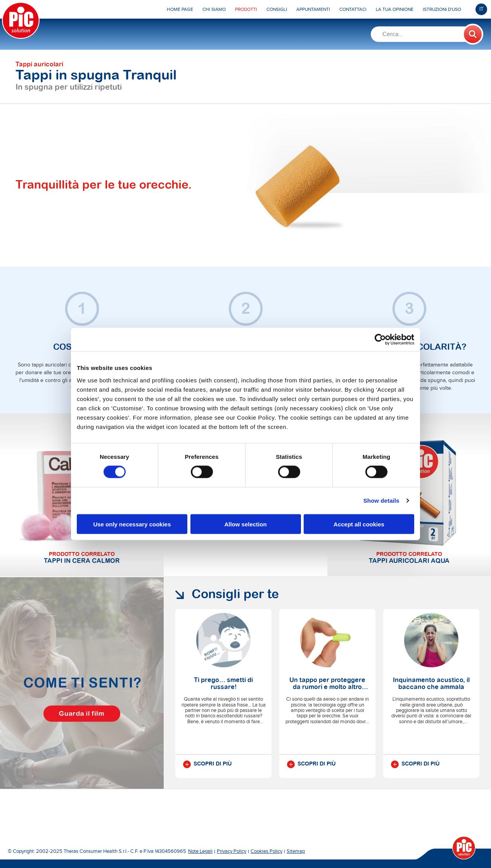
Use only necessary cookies (132, 524)
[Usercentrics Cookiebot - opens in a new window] (380, 340)
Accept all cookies (359, 524)
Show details (381, 501)
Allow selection (245, 524)
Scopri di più (207, 764)
